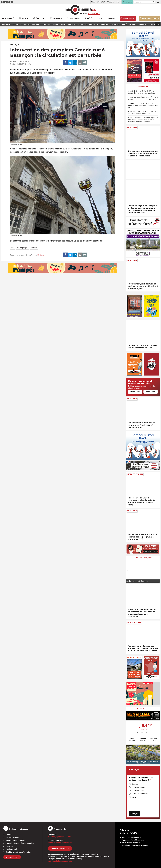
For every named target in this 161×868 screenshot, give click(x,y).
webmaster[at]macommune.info (60, 861)
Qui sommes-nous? (13, 837)
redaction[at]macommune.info (59, 837)
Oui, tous (135, 784)
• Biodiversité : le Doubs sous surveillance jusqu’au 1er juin (142, 112)
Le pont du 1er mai (138, 787)
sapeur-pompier (22, 248)
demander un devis (60, 848)
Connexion (151, 392)
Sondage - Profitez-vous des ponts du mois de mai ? (141, 779)
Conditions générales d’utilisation (18, 852)
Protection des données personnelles (20, 843)
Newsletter (12, 857)
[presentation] (128, 571)
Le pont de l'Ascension (140, 794)
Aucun (134, 797)
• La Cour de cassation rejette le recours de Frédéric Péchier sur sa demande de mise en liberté (143, 120)
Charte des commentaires (15, 840)
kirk (13, 248)
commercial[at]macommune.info (60, 843)
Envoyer (135, 813)
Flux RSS (9, 846)
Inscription (135, 392)
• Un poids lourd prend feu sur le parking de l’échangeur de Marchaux (143, 98)
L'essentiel (143, 86)
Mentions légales (12, 849)
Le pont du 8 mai (138, 791)
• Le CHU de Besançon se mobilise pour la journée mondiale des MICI (143, 105)
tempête (34, 248)
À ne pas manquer (143, 558)
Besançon (15, 45)
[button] (154, 2)
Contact (9, 834)
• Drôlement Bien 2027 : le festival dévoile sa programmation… (141, 92)
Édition (84, 14)
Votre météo (143, 709)
